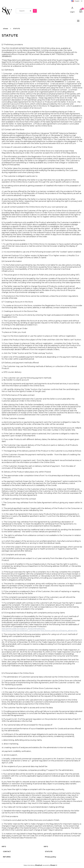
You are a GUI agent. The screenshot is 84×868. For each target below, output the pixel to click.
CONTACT (7, 852)
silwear (6, 29)
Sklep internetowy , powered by (40, 865)
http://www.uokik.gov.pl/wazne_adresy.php (59, 631)
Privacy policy (51, 857)
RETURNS (7, 857)
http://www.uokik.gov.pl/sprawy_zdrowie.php (21, 631)
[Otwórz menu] (78, 21)
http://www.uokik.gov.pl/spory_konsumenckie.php (23, 629)
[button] (35, 11)
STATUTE (49, 852)
